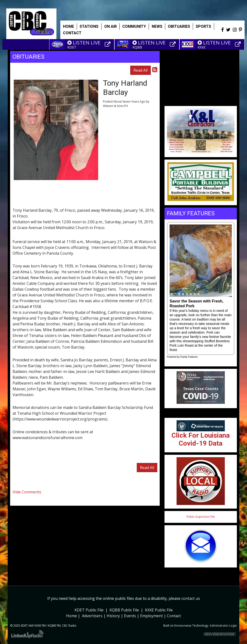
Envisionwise (183, 626)
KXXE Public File (159, 610)
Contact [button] (72, 33)
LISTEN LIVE (84, 42)
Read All (141, 70)
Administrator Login (223, 626)
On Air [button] (110, 26)
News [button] (157, 26)
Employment (151, 616)
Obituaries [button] (179, 26)
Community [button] (134, 26)
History (113, 616)
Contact (174, 616)
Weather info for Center (201, 104)
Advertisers (92, 616)
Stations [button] (89, 26)
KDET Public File (89, 610)
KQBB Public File (124, 610)
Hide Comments (27, 492)
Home (69, 26)
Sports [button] (203, 26)
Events (130, 616)
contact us (191, 598)
